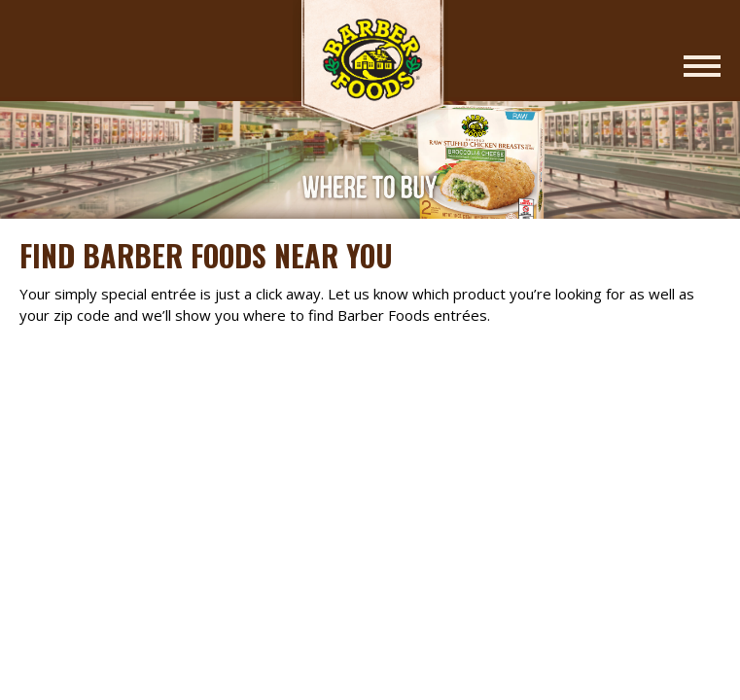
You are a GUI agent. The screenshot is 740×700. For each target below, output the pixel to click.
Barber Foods (370, 70)
